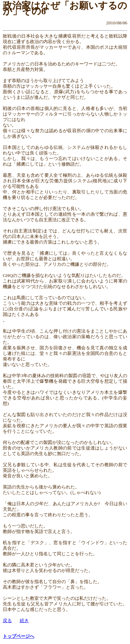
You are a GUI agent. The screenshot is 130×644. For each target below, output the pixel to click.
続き (24, 621)
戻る (7, 621)
